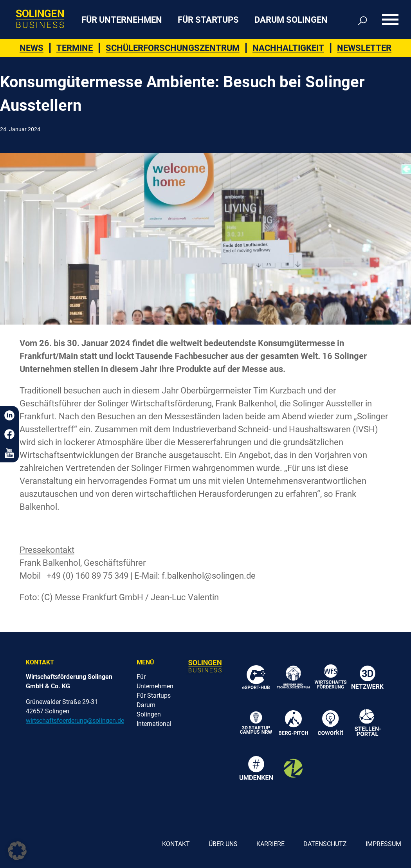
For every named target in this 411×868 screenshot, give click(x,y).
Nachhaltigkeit (288, 48)
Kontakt (176, 844)
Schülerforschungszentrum (173, 48)
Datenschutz (325, 844)
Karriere (270, 844)
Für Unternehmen (122, 20)
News (32, 48)
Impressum (383, 844)
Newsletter (364, 48)
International (154, 724)
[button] (17, 851)
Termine (75, 48)
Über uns (223, 844)
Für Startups (208, 20)
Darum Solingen (291, 20)
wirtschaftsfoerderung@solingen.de (75, 721)
